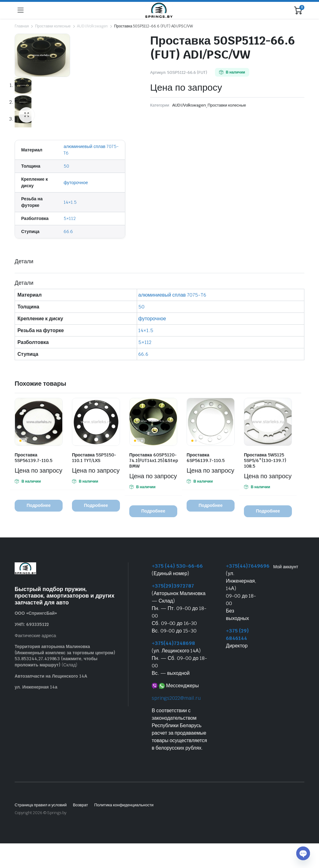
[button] (26, 115)
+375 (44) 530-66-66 (177, 566)
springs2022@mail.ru (176, 698)
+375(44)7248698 (173, 643)
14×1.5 (70, 202)
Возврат (81, 805)
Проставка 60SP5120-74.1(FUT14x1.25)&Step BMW (154, 460)
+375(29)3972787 (173, 586)
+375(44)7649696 (248, 566)
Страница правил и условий (41, 805)
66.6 (68, 231)
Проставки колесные (53, 26)
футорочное (76, 183)
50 (66, 166)
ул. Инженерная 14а (36, 687)
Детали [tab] (24, 261)
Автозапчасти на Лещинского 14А (51, 676)
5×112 (70, 218)
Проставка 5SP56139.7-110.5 (33, 458)
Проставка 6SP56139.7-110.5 (206, 458)
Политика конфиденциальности (124, 805)
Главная (22, 26)
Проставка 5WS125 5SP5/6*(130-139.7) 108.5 (265, 460)
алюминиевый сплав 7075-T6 (172, 295)
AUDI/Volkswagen (93, 26)
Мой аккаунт (286, 567)
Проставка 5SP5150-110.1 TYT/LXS (94, 458)
